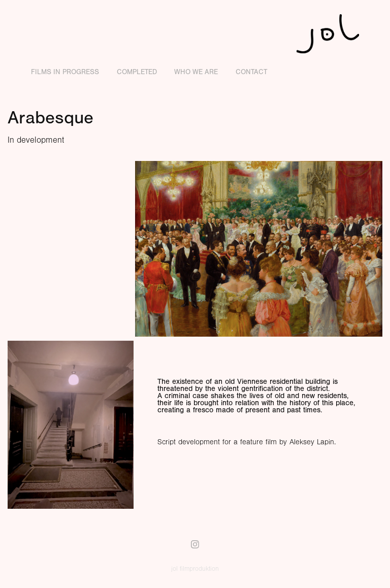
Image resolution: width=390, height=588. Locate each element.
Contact (251, 72)
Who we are (196, 72)
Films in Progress (65, 72)
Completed (137, 72)
